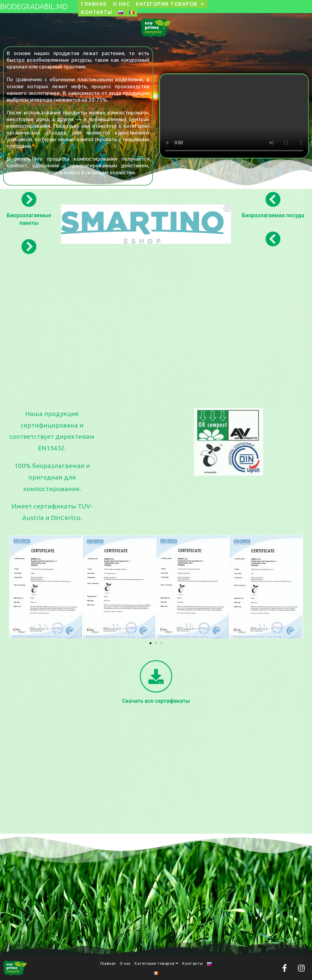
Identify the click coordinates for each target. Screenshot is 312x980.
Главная (108, 963)
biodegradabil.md (34, 7)
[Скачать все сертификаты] (156, 676)
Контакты (193, 963)
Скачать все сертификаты (156, 701)
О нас (125, 963)
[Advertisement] (156, 321)
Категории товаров (156, 963)
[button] (151, 643)
